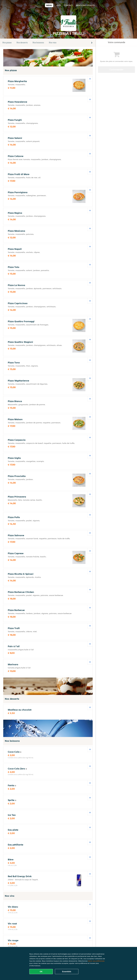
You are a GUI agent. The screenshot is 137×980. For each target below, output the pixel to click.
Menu (49, 5)
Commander (116, 69)
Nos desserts (22, 43)
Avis (59, 5)
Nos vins (53, 43)
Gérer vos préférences (96, 961)
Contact (68, 5)
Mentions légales (85, 5)
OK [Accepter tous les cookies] (41, 972)
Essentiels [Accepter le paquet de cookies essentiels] (67, 972)
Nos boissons (38, 43)
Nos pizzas (7, 43)
